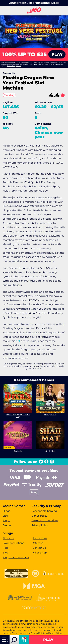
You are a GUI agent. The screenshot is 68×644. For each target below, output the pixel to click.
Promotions (40, 538)
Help (6, 548)
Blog (6, 553)
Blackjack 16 (50, 414)
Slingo (7, 511)
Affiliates (38, 543)
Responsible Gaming (44, 511)
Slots (6, 516)
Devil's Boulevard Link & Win (18, 416)
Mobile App (40, 553)
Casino (7, 525)
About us (8, 538)
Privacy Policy (40, 525)
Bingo (6, 520)
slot (18, 341)
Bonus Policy (39, 516)
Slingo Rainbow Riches (43, 633)
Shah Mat (50, 451)
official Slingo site (29, 621)
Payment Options (13, 543)
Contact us (39, 548)
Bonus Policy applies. (14, 66)
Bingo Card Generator (16, 557)
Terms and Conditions (45, 520)
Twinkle (18, 451)
